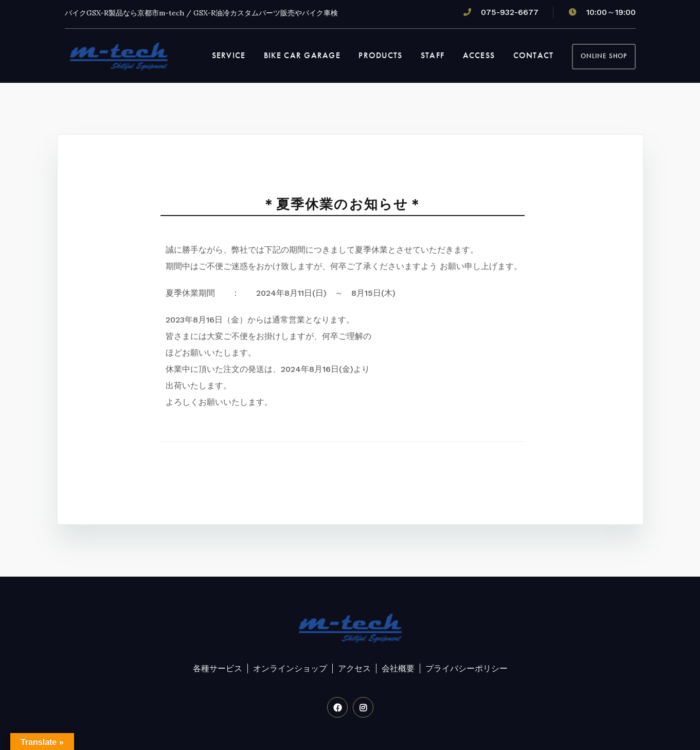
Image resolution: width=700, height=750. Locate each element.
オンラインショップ (290, 668)
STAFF (433, 55)
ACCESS (479, 55)
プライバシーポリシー (466, 668)
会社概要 (398, 668)
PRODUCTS (380, 55)
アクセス (354, 668)
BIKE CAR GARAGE (302, 55)
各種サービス (218, 668)
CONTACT (534, 55)
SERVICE (229, 55)
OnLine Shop (604, 56)
